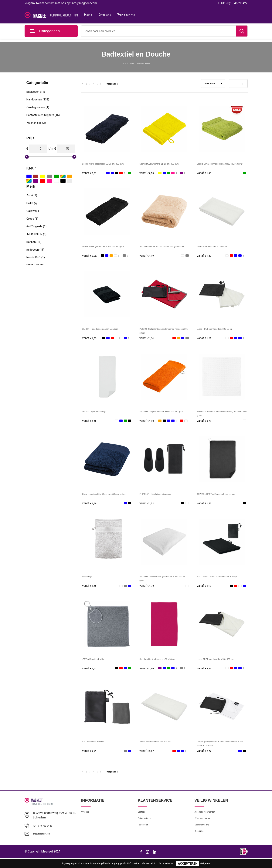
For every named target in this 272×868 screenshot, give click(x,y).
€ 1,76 (205, 507)
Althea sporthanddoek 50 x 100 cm (163, 747)
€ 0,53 (148, 173)
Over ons (105, 15)
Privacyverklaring (205, 828)
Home (88, 15)
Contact (143, 820)
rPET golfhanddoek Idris (98, 664)
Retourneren (146, 836)
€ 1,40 (91, 423)
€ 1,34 (148, 340)
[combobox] (159, 31)
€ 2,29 (91, 757)
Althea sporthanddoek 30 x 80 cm (219, 247)
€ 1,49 (91, 507)
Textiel (127, 63)
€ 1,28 (205, 340)
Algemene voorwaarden (209, 820)
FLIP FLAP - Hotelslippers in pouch (163, 497)
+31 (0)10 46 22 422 (234, 3)
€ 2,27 (205, 757)
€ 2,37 (148, 757)
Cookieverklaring (205, 836)
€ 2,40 (148, 674)
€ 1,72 (148, 590)
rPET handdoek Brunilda (99, 747)
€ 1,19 (148, 257)
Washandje (90, 581)
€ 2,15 (205, 590)
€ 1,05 (205, 173)
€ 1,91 (91, 674)
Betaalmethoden (148, 828)
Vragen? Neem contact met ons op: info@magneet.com (61, 3)
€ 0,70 (205, 423)
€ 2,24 (205, 674)
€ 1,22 (205, 257)
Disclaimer (201, 844)
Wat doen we (126, 15)
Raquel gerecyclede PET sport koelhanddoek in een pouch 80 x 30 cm (221, 751)
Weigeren (205, 863)
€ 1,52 (148, 507)
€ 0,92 (91, 257)
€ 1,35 (91, 340)
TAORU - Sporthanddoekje (100, 414)
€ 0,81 (91, 173)
